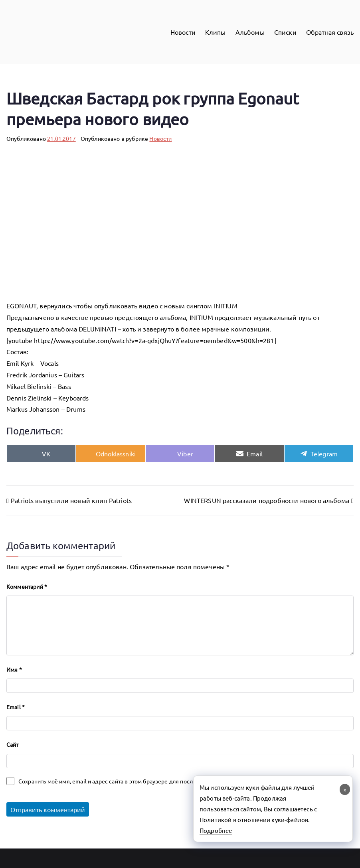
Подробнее (216, 830)
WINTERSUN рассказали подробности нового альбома (267, 500)
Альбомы (250, 32)
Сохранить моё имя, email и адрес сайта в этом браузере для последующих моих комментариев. (146, 781)
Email (16, 707)
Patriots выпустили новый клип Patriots (71, 500)
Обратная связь (330, 32)
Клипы (216, 32)
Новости (183, 32)
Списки (285, 32)
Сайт (13, 744)
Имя (14, 669)
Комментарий (27, 586)
